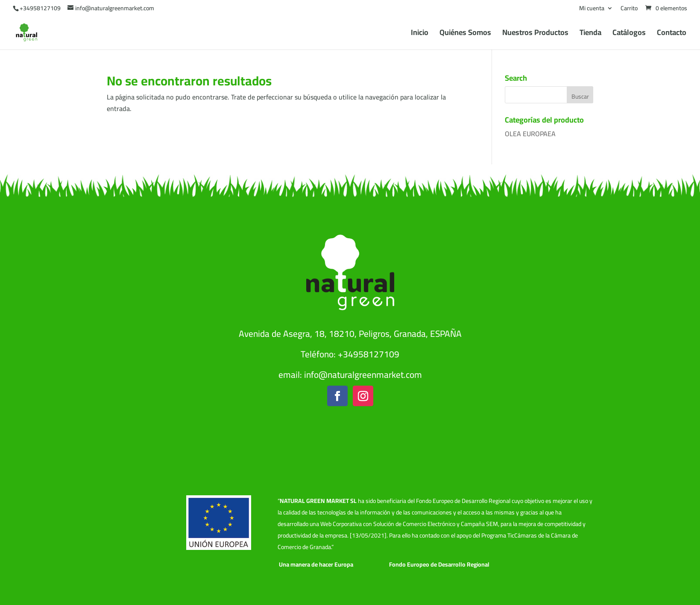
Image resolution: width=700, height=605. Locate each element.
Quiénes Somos (465, 34)
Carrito (629, 9)
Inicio (420, 34)
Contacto (672, 34)
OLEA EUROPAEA (530, 134)
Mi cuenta (592, 9)
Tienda (590, 34)
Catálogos (629, 34)
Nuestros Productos (535, 34)
